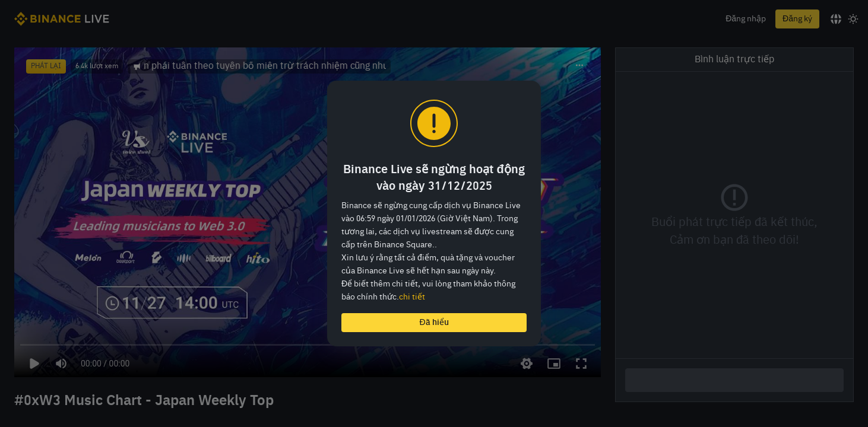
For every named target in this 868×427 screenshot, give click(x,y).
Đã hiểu (434, 323)
